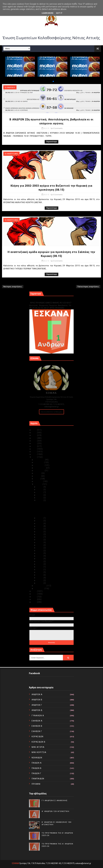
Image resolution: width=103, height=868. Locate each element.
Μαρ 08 (40, 564)
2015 (35, 457)
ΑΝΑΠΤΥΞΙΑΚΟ (13, 154)
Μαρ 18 (40, 537)
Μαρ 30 (40, 490)
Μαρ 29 (40, 492)
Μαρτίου (38, 484)
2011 (35, 599)
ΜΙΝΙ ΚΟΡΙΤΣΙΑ (39, 752)
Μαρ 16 (40, 542)
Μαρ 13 (40, 551)
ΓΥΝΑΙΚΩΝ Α (38, 716)
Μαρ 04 (40, 575)
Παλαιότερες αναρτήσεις (88, 287)
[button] (51, 81)
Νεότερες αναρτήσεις (13, 287)
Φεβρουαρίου (41, 586)
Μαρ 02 (40, 580)
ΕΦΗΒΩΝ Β (37, 726)
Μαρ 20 (40, 532)
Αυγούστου (40, 471)
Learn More (48, 13)
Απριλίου (39, 481)
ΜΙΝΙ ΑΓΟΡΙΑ (38, 747)
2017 (35, 452)
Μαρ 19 (40, 534)
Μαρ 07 (40, 567)
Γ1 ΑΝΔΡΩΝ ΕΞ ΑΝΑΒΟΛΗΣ (43, 300)
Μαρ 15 (40, 545)
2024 (35, 433)
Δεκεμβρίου (40, 460)
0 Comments (58, 128)
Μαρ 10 (40, 559)
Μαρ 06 (40, 570)
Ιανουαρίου (39, 589)
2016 (35, 454)
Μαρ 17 (40, 540)
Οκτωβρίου (40, 465)
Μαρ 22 (40, 526)
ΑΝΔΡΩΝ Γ (37, 705)
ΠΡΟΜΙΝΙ (36, 784)
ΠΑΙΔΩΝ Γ (36, 773)
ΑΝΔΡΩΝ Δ (37, 710)
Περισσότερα (51, 142)
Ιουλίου (38, 473)
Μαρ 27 (40, 498)
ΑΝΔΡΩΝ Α (37, 694)
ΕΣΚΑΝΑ (15, 863)
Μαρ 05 (40, 572)
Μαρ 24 (40, 521)
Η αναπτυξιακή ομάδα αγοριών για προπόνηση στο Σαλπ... (51, 514)
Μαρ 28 (40, 495)
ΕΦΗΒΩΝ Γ (37, 731)
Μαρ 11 (40, 556)
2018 (35, 449)
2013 (35, 594)
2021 (35, 441)
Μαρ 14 (40, 548)
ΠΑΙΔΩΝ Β (37, 768)
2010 (35, 602)
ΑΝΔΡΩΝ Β (11, 88)
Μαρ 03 (40, 578)
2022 (35, 438)
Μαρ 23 (40, 523)
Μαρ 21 (40, 529)
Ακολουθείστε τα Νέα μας (51, 412)
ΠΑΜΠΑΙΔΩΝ (38, 779)
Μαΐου (37, 479)
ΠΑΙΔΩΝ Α (37, 763)
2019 (35, 446)
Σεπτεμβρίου (40, 468)
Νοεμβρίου (39, 462)
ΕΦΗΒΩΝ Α (37, 721)
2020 (35, 443)
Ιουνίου (38, 476)
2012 (35, 597)
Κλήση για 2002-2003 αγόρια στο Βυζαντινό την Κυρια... (50, 509)
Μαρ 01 (40, 583)
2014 (35, 591)
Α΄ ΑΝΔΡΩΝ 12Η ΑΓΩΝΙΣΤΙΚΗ (55, 811)
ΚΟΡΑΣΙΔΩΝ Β (39, 742)
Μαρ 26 (40, 500)
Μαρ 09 (40, 561)
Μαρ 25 (40, 518)
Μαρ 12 (40, 553)
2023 (35, 435)
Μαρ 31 (40, 487)
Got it (59, 13)
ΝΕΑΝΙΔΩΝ (37, 758)
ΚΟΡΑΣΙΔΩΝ (38, 737)
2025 (35, 430)
